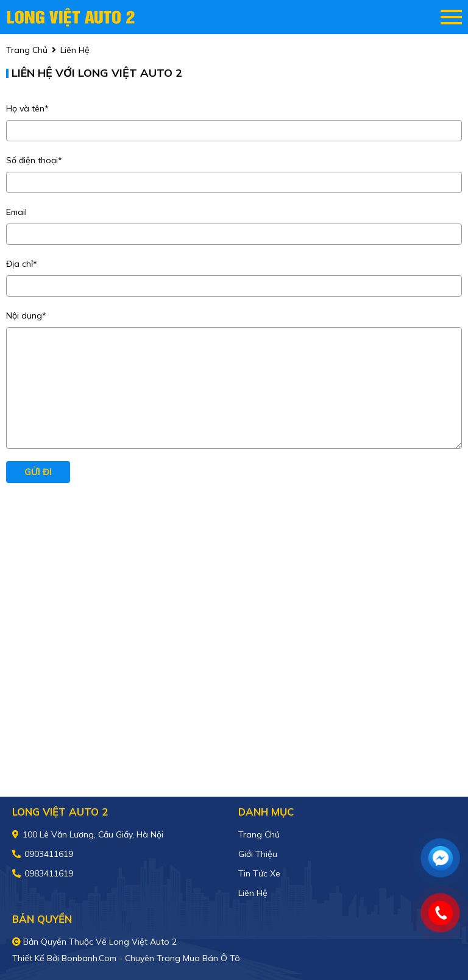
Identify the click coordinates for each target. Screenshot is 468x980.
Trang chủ (259, 834)
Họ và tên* (27, 108)
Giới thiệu (258, 854)
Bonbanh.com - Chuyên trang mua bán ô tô (151, 958)
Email (16, 212)
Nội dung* (26, 316)
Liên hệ (253, 893)
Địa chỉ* (22, 264)
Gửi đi (38, 472)
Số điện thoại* (34, 160)
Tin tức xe (259, 873)
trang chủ (27, 50)
